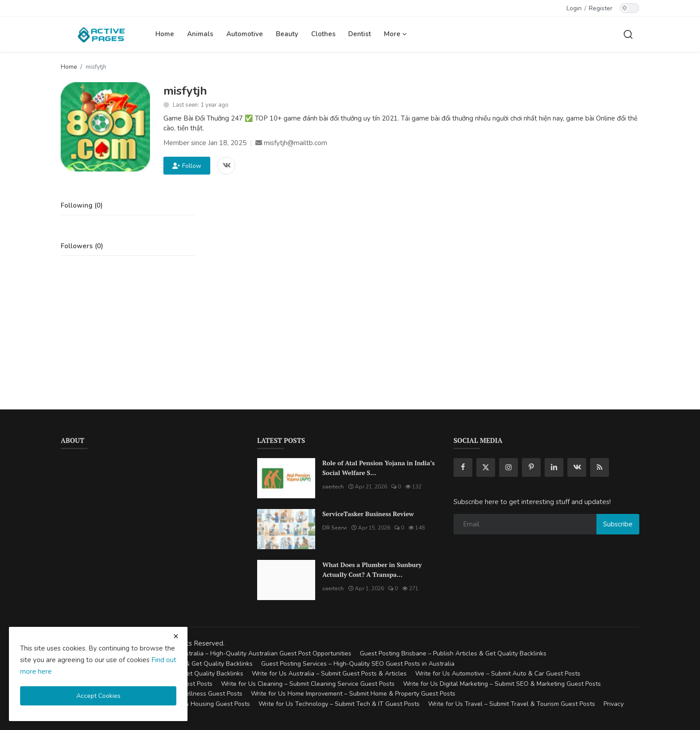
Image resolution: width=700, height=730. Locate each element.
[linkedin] (554, 467)
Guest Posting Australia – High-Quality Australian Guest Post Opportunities (244, 653)
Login (574, 8)
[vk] (577, 467)
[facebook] (463, 467)
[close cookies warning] (176, 636)
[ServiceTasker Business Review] (286, 529)
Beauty (287, 34)
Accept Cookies (98, 696)
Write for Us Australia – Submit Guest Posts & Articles (329, 674)
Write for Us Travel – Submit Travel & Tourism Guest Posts (512, 704)
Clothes (323, 34)
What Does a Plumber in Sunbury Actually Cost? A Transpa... (372, 569)
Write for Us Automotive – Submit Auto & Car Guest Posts (498, 674)
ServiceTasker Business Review (368, 514)
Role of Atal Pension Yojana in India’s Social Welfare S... (379, 468)
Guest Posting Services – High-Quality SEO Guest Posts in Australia (358, 664)
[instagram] (508, 467)
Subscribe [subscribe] (618, 524)
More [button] (395, 34)
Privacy (614, 704)
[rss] (600, 467)
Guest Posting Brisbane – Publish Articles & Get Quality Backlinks (453, 653)
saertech (333, 487)
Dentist (360, 34)
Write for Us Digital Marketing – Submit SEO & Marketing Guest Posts (502, 684)
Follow (187, 166)
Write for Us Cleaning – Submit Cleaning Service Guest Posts (308, 684)
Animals (200, 34)
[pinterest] (531, 467)
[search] (628, 34)
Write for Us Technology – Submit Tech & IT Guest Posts (339, 704)
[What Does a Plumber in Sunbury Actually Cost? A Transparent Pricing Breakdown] (286, 580)
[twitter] (486, 467)
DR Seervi (335, 528)
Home (165, 34)
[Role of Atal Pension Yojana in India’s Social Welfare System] (286, 478)
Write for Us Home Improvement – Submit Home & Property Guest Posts (353, 694)
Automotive (245, 34)
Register (601, 8)
